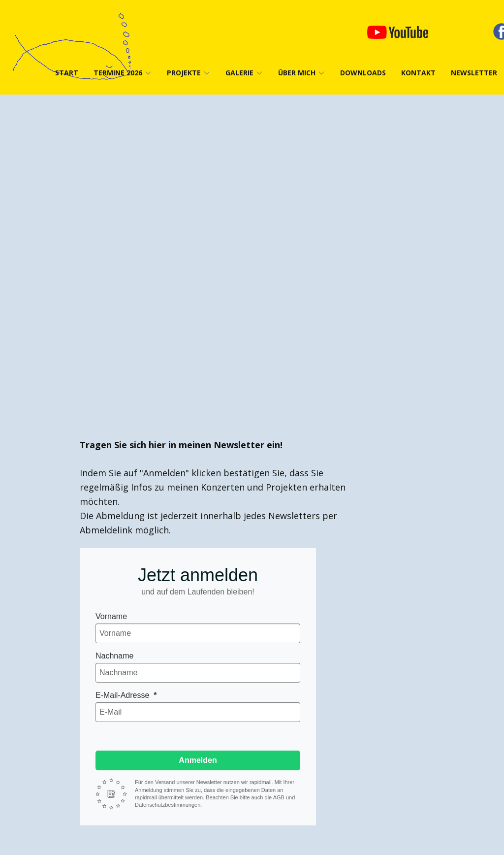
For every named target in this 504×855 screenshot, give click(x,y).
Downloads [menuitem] (363, 73)
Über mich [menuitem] (297, 73)
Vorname (111, 616)
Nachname (114, 656)
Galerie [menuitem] (239, 73)
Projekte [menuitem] (184, 73)
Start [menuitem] (67, 73)
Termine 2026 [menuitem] (118, 73)
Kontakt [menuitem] (418, 73)
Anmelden (198, 760)
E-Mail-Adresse (124, 695)
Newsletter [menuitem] (474, 73)
